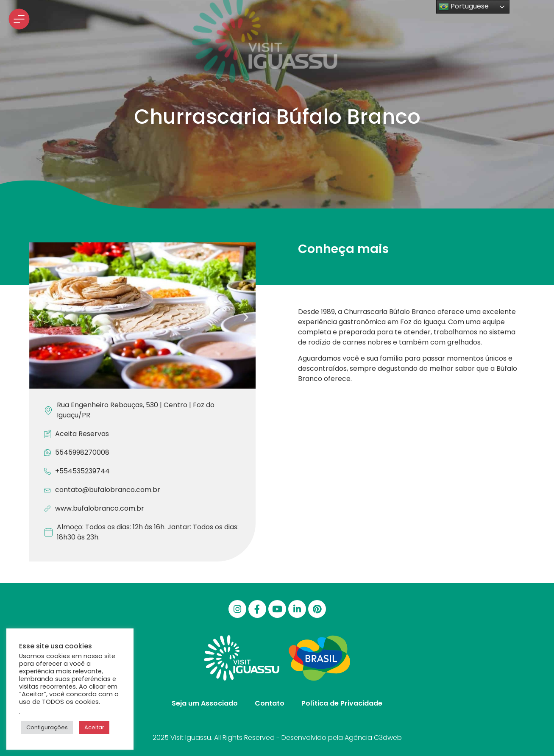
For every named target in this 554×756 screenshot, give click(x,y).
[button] (39, 317)
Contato (270, 703)
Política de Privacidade (342, 703)
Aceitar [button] (94, 727)
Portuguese (464, 7)
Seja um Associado (205, 703)
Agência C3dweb (373, 738)
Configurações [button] (47, 727)
